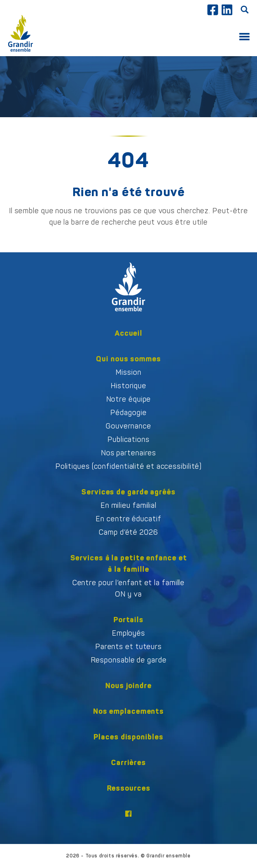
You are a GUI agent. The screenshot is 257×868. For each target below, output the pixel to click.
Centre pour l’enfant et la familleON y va (129, 588)
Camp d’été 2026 (128, 532)
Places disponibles (128, 737)
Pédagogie (128, 413)
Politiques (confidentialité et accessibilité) (129, 466)
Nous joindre (128, 685)
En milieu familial (128, 505)
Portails (128, 620)
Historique (128, 386)
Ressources (129, 788)
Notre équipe (129, 399)
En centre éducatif (128, 519)
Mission (128, 372)
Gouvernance (128, 426)
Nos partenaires (129, 453)
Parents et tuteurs (128, 647)
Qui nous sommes (128, 359)
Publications (128, 439)
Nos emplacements (128, 711)
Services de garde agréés (128, 492)
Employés (128, 633)
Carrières (128, 762)
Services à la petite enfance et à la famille (129, 563)
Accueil (128, 333)
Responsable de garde (129, 660)
